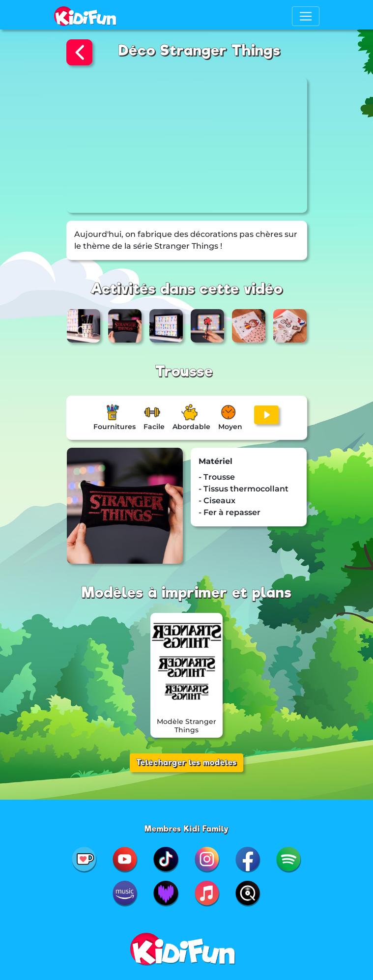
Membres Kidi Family (187, 829)
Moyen (230, 427)
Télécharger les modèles (186, 763)
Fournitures (115, 427)
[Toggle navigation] (306, 16)
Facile (154, 427)
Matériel (215, 461)
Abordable (191, 427)
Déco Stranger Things (200, 50)
